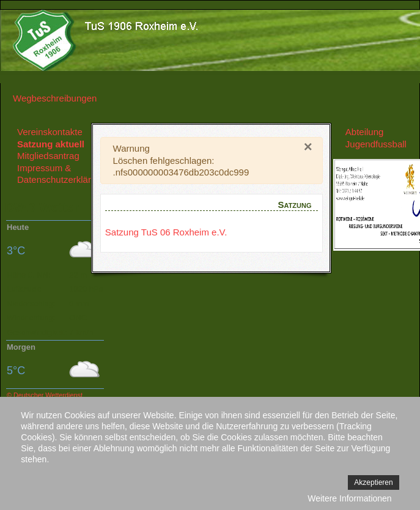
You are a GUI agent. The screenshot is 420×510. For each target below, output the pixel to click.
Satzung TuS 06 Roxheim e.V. (166, 232)
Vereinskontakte (50, 132)
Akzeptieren (373, 482)
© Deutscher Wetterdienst (45, 395)
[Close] (308, 147)
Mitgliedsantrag (48, 156)
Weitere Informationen (349, 498)
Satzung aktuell (51, 144)
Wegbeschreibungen (55, 98)
